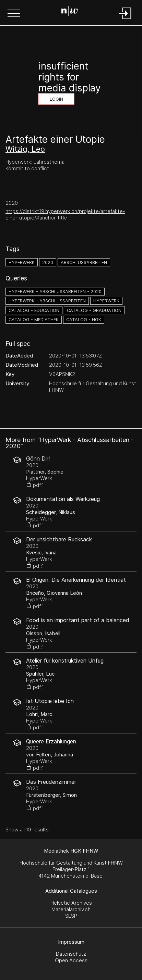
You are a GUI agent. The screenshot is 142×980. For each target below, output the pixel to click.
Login (56, 99)
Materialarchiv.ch (71, 909)
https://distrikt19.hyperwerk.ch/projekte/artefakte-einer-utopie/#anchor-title (65, 214)
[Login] (126, 20)
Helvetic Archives (71, 903)
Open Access (71, 960)
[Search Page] (70, 12)
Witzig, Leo (25, 149)
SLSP (71, 916)
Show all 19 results (27, 830)
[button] (14, 14)
